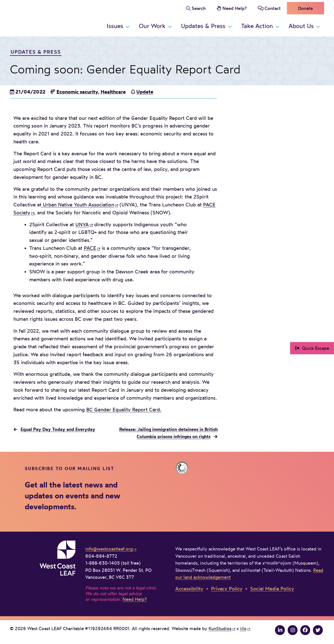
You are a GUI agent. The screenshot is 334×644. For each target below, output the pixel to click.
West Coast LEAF (47, 17)
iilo (243, 628)
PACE (90, 248)
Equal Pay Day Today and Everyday (58, 429)
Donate (305, 8)
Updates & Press (203, 26)
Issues (115, 26)
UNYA (82, 225)
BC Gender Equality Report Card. (124, 410)
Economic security (77, 92)
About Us (301, 26)
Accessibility (189, 589)
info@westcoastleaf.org (109, 549)
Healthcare (113, 92)
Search (199, 8)
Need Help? (235, 8)
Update (145, 92)
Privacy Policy (227, 589)
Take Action (257, 26)
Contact (273, 8)
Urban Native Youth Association (78, 205)
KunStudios (220, 628)
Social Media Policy (272, 589)
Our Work (152, 26)
